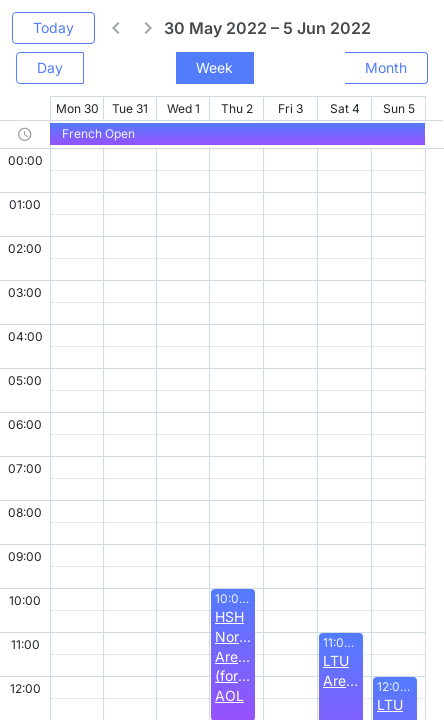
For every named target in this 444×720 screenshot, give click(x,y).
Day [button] (50, 67)
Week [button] (214, 67)
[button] (116, 28)
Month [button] (386, 67)
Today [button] (53, 27)
